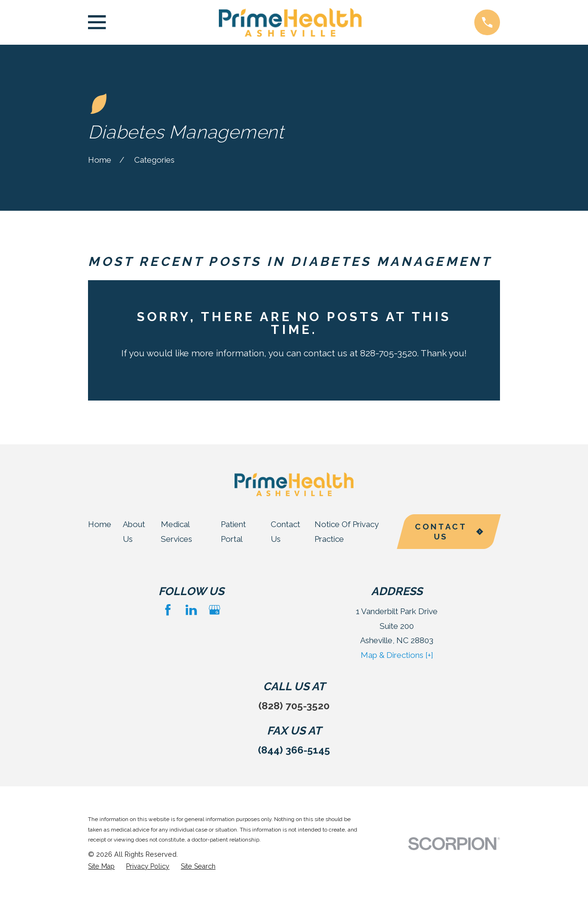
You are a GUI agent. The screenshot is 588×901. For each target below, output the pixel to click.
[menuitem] (101, 867)
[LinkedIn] (191, 610)
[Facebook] (168, 610)
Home (100, 524)
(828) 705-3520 (294, 706)
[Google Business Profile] (215, 610)
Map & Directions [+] (397, 655)
